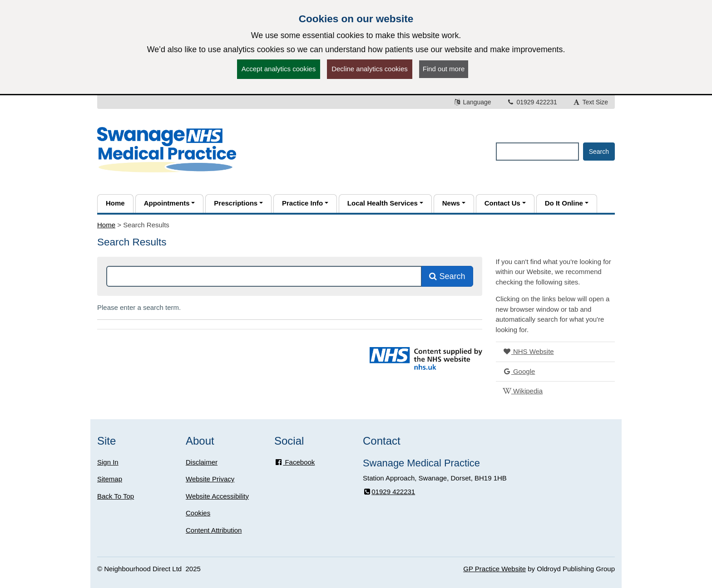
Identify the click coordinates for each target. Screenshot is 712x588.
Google (519, 371)
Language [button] (472, 102)
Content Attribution (214, 530)
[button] (170, 203)
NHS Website (528, 351)
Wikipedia (523, 391)
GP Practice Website (494, 569)
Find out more (444, 69)
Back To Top (116, 496)
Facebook (294, 462)
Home (106, 225)
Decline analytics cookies (370, 69)
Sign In (108, 462)
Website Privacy (210, 479)
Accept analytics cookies (279, 69)
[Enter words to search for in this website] (537, 152)
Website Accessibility (217, 496)
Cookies (198, 513)
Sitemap (110, 479)
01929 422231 (532, 102)
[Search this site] (264, 276)
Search (447, 276)
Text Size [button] (590, 102)
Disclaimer (202, 462)
